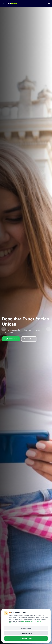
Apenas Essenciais (26, 633)
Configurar (26, 627)
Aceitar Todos (26, 638)
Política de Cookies (27, 620)
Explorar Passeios (11, 339)
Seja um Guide (29, 339)
